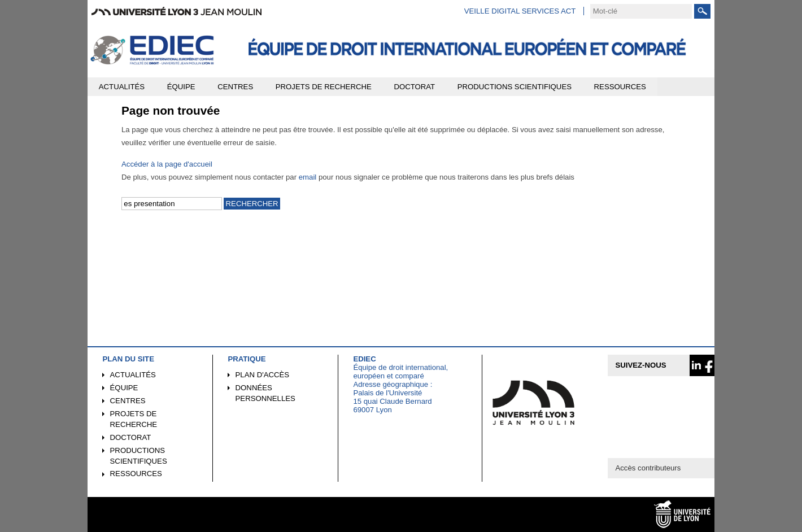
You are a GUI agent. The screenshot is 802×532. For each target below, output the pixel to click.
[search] (641, 11)
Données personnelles (265, 393)
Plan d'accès (263, 375)
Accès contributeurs (648, 468)
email (308, 177)
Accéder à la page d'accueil (167, 164)
